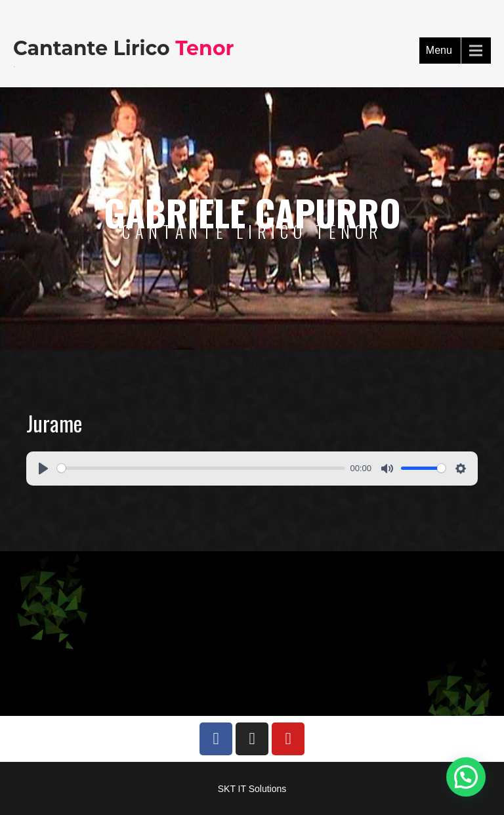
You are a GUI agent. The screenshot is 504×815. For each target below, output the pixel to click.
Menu (439, 50)
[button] (466, 777)
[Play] (43, 469)
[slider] (201, 468)
